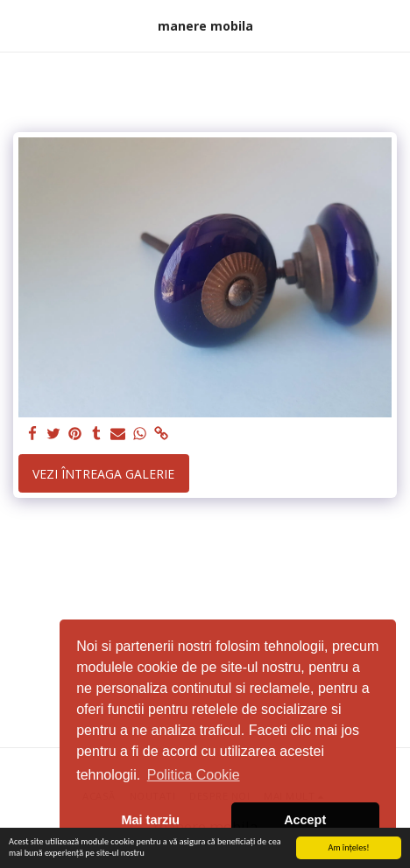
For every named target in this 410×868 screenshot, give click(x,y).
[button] (19, 25)
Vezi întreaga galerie (103, 474)
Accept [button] (305, 820)
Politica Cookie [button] (194, 775)
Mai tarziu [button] (151, 820)
